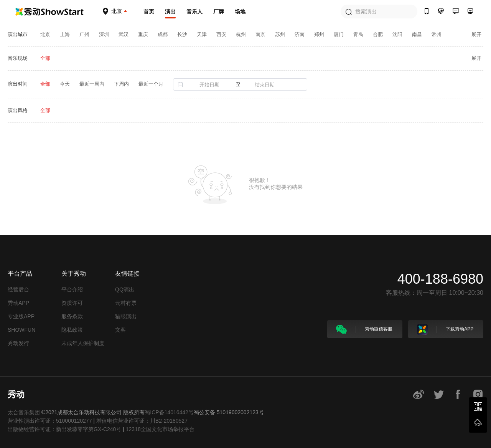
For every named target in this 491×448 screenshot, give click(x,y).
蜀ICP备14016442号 (169, 412)
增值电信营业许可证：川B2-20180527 (142, 421)
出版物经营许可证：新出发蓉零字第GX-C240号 (64, 429)
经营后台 (18, 289)
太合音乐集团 (24, 412)
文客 (120, 330)
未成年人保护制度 (83, 343)
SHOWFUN (21, 330)
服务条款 (72, 316)
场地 (240, 12)
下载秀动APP (445, 329)
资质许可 (72, 303)
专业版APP (21, 316)
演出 (170, 12)
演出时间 (18, 84)
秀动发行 (18, 343)
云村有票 (126, 303)
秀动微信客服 (364, 329)
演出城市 (18, 34)
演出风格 (18, 110)
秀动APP (18, 303)
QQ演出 (125, 289)
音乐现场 (18, 58)
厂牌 (219, 12)
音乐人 (194, 12)
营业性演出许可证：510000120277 (50, 421)
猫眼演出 (126, 316)
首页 (149, 12)
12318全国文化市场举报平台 (160, 429)
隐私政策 (72, 330)
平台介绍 (72, 289)
